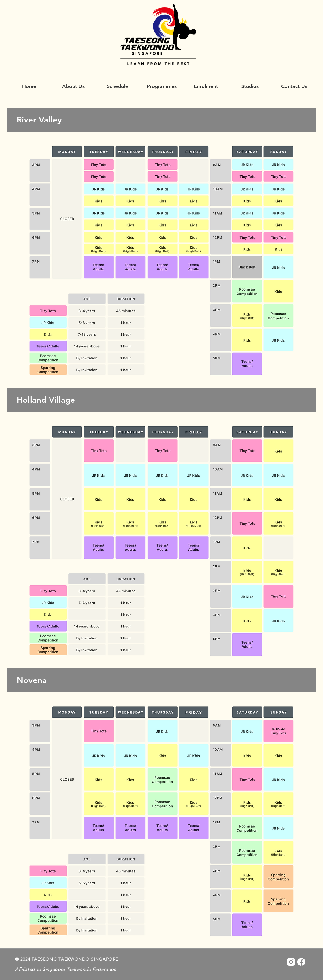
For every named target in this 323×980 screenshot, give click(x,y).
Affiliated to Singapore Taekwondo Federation (66, 969)
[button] (161, 86)
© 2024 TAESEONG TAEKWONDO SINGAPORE (67, 959)
